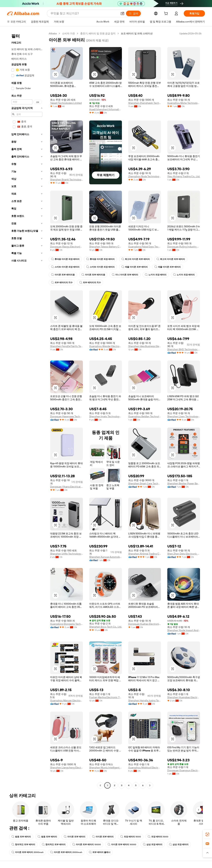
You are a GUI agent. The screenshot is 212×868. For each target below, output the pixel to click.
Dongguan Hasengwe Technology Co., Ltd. (67, 416)
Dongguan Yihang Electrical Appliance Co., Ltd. (67, 487)
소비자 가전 (68, 33)
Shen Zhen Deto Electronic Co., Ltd (184, 554)
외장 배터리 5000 (131, 837)
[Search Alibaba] (84, 13)
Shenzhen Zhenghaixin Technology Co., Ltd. (145, 103)
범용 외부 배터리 (21, 837)
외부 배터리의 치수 (62, 282)
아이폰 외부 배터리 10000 (87, 844)
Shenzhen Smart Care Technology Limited (145, 483)
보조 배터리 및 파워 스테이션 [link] (137, 33)
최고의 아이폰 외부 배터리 (136, 259)
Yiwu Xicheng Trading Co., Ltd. (184, 176)
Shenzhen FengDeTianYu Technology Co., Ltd (67, 346)
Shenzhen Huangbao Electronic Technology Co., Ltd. (184, 697)
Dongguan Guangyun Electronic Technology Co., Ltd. (184, 770)
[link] (207, 834)
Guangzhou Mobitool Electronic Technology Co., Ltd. (145, 768)
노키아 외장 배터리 (156, 275)
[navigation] (27, 410)
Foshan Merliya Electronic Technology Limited (106, 697)
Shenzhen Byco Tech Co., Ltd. (105, 627)
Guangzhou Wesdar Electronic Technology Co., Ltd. (106, 346)
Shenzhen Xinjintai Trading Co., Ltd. (145, 554)
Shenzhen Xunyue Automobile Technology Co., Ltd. (106, 557)
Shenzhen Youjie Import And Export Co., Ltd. (184, 630)
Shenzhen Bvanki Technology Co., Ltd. (67, 180)
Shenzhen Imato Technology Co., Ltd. (106, 416)
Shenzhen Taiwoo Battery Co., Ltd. (106, 247)
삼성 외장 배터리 (153, 844)
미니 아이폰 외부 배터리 (125, 275)
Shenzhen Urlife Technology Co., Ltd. (67, 554)
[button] (122, 13)
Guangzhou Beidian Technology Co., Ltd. (145, 416)
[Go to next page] (150, 785)
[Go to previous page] (100, 785)
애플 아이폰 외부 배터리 (135, 267)
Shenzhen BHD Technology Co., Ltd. (184, 349)
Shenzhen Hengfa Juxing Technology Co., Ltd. (145, 700)
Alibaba (53, 33)
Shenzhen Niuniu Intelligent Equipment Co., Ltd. (106, 768)
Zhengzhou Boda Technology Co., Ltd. (145, 176)
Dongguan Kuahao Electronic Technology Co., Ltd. (145, 624)
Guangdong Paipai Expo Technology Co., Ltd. (145, 247)
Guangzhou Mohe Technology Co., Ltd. (184, 103)
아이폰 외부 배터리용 (63, 275)
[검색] (133, 13)
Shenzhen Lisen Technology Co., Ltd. (184, 416)
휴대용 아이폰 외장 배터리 (65, 259)
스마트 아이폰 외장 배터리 (65, 267)
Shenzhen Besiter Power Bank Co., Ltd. (184, 483)
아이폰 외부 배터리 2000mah (27, 852)
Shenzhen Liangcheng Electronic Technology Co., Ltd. (67, 768)
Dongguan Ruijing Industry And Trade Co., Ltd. (184, 247)
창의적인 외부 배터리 (23, 844)
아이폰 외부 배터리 (75, 837)
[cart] (167, 14)
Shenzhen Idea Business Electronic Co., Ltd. (145, 346)
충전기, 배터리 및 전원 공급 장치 (98, 33)
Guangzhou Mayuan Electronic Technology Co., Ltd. (67, 700)
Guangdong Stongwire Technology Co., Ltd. (67, 624)
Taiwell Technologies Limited (66, 103)
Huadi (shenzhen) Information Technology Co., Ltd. (106, 109)
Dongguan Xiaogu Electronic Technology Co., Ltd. (67, 247)
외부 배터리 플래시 (100, 852)
